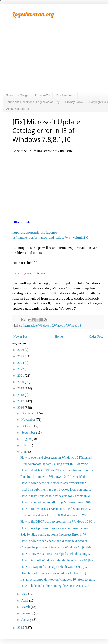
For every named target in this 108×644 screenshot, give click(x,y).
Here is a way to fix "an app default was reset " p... (54, 567)
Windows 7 (61, 326)
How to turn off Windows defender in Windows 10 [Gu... (58, 560)
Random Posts (65, 95)
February (28, 613)
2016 (21, 408)
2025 (21, 356)
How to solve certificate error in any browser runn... (55, 483)
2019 (21, 388)
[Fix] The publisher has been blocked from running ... (56, 489)
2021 (21, 375)
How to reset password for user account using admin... (56, 528)
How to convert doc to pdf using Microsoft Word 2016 (56, 502)
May (25, 594)
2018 (21, 395)
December (28, 413)
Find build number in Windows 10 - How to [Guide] (55, 477)
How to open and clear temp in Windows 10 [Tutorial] (56, 457)
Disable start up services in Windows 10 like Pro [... (55, 573)
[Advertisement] (56, 61)
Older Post (96, 337)
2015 (21, 628)
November (29, 420)
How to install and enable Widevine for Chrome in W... (57, 496)
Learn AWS (42, 95)
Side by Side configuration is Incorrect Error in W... (54, 535)
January (27, 620)
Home (59, 337)
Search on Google (18, 95)
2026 (21, 350)
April (25, 600)
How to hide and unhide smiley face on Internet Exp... (56, 586)
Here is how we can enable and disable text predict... (55, 541)
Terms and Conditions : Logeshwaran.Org (33, 102)
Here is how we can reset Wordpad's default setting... (55, 554)
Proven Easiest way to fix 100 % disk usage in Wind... (56, 515)
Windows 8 (75, 326)
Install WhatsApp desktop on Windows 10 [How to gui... (58, 579)
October (27, 426)
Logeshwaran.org (33, 14)
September (29, 433)
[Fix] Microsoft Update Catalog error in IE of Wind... (56, 464)
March (26, 607)
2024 (21, 363)
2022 (21, 369)
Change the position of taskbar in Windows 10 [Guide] (56, 547)
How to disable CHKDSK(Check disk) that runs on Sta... (58, 470)
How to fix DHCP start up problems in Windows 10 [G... (58, 522)
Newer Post (21, 337)
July (24, 445)
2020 (21, 382)
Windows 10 (46, 326)
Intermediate (30, 326)
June (25, 452)
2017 (21, 401)
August (26, 439)
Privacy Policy (74, 102)
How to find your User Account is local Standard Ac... (56, 509)
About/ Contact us (18, 109)
